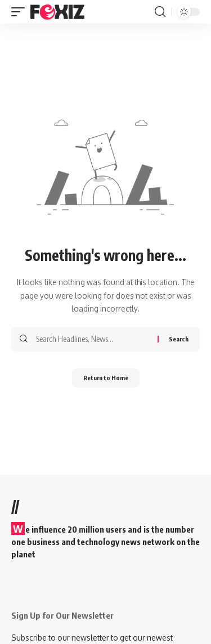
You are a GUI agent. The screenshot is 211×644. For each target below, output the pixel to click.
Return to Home (106, 378)
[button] (21, 12)
